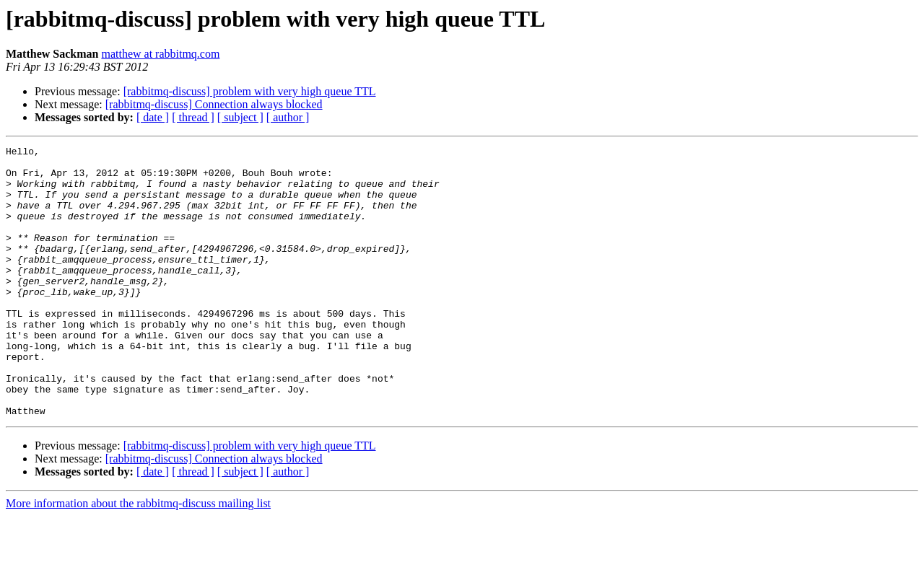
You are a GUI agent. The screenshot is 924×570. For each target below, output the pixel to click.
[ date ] (153, 117)
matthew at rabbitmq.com (160, 54)
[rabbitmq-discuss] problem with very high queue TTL (250, 91)
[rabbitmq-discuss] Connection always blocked (214, 104)
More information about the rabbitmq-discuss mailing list (138, 557)
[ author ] (288, 117)
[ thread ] (193, 117)
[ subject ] (240, 117)
